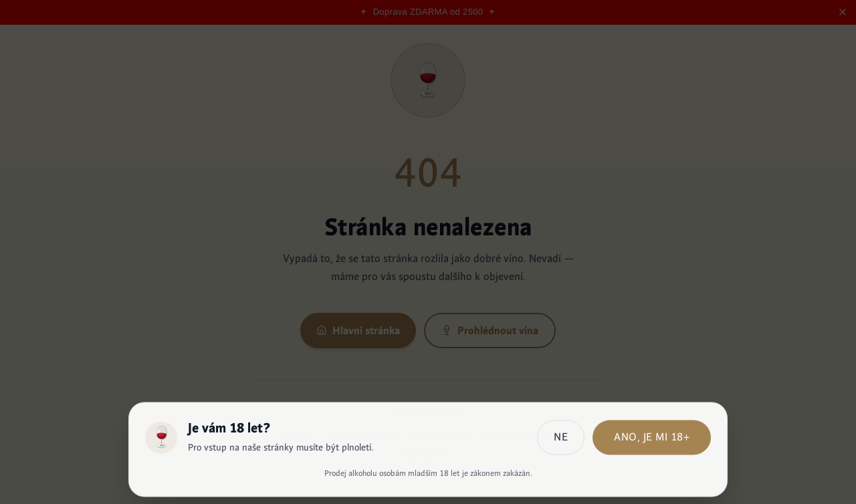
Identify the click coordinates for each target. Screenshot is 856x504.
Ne (561, 439)
